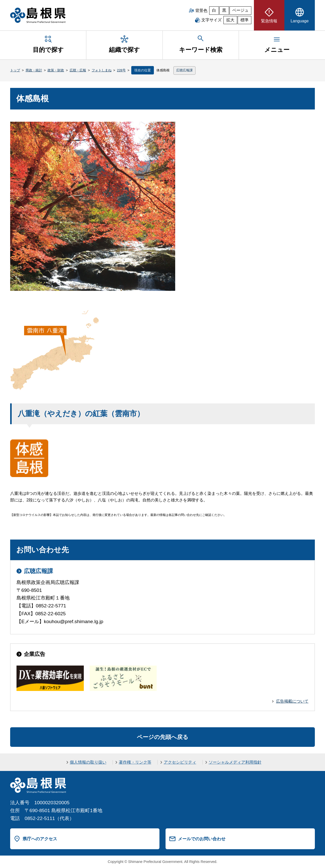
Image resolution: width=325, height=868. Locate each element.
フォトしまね (102, 70)
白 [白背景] (214, 10)
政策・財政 (56, 70)
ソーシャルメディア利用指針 (235, 762)
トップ (15, 70)
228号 (121, 70)
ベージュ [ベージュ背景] (240, 10)
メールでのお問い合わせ (202, 839)
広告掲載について (292, 701)
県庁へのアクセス (40, 839)
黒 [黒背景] (224, 10)
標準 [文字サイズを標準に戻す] (245, 20)
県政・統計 (34, 70)
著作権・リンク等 (135, 762)
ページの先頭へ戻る (163, 737)
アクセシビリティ (180, 762)
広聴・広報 (78, 70)
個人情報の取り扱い (88, 762)
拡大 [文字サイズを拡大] (230, 20)
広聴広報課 (184, 70)
